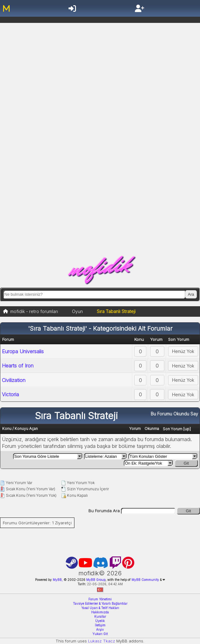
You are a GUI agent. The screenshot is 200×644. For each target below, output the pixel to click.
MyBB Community (145, 580)
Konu (7, 429)
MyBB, (58, 580)
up (187, 429)
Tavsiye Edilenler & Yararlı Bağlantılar (100, 603)
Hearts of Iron (18, 366)
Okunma (152, 429)
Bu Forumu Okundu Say (174, 414)
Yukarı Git (100, 634)
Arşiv (100, 629)
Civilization (14, 380)
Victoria (10, 394)
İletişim (100, 625)
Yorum (135, 429)
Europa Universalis (23, 351)
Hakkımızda (100, 612)
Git (186, 463)
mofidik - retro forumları (34, 311)
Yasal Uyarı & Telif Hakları (100, 608)
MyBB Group (95, 580)
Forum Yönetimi (100, 599)
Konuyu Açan (26, 429)
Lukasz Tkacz (102, 641)
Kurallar (100, 616)
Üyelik (100, 621)
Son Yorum (173, 429)
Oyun (77, 311)
